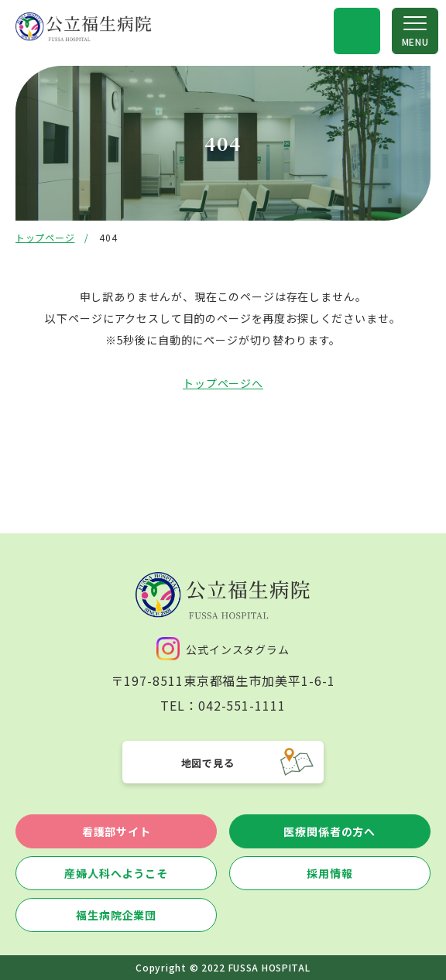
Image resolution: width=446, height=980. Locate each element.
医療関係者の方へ (329, 831)
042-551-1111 (242, 705)
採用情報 (329, 873)
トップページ (45, 237)
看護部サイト (117, 831)
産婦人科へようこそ (116, 873)
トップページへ (223, 383)
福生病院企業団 (116, 915)
